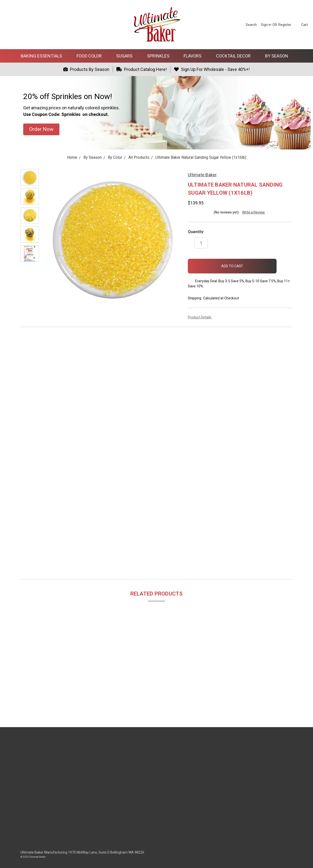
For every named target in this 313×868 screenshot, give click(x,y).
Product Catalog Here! (142, 69)
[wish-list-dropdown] (285, 265)
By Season (279, 56)
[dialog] (304, 858)
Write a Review (253, 212)
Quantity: (196, 232)
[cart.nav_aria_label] (301, 25)
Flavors (195, 56)
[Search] (251, 25)
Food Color (91, 56)
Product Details (201, 317)
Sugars (126, 56)
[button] (41, 129)
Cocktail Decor (235, 56)
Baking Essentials (44, 56)
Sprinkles (160, 56)
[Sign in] (266, 25)
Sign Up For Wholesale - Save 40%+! (212, 69)
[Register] (285, 25)
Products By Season (86, 69)
